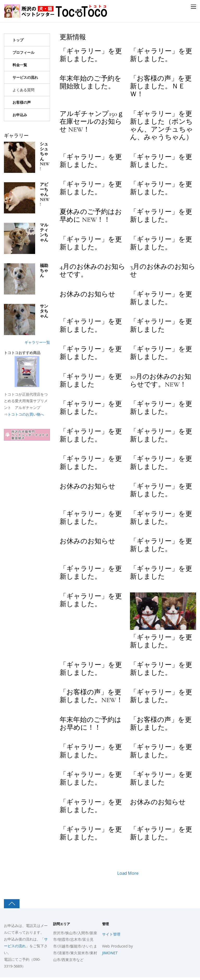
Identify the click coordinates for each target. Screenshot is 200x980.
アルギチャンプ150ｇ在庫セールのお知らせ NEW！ (92, 122)
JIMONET (110, 953)
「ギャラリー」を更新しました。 (91, 55)
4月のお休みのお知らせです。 (92, 271)
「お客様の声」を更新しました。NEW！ (91, 696)
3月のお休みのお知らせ (163, 271)
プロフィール (23, 52)
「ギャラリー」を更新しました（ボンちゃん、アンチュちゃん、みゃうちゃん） (161, 126)
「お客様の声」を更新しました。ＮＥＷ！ (161, 86)
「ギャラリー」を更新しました (161, 325)
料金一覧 (20, 65)
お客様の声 (22, 102)
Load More (128, 873)
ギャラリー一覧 (37, 342)
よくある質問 (23, 90)
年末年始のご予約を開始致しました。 (90, 82)
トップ (18, 40)
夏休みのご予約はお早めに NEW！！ (91, 216)
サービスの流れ (25, 77)
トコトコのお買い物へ (26, 414)
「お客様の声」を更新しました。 (161, 724)
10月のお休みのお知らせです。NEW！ (161, 381)
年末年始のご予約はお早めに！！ (90, 724)
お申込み (20, 115)
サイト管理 (111, 934)
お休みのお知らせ (87, 294)
